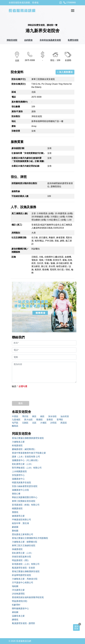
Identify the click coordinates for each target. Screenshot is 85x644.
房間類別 (16, 233)
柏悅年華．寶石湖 (20, 523)
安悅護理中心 (18, 475)
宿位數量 (16, 107)
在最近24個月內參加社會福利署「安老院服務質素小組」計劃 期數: (28, 160)
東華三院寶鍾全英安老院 (24, 501)
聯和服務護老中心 (20, 608)
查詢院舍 (76, 627)
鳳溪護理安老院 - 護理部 (23, 623)
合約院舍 (28, 40)
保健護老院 (17, 549)
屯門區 (15, 423)
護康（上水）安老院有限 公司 (26, 457)
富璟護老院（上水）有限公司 (26, 564)
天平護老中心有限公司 (23, 583)
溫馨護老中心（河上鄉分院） (26, 460)
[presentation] (32, 394)
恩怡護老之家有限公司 (23, 534)
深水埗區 (52, 416)
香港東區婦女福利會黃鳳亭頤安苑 (28, 597)
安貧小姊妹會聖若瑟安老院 (25, 486)
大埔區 (43, 423)
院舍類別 (16, 116)
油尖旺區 (65, 416)
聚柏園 (15, 531)
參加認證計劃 (18, 148)
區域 (14, 92)
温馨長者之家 (18, 616)
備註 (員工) (17, 225)
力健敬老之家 (18, 442)
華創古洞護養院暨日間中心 (25, 497)
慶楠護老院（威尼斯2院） (24, 449)
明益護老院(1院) (20, 601)
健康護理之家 (18, 516)
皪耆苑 (15, 620)
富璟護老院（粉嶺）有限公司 (26, 505)
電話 (14, 97)
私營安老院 (73, 40)
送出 (21, 403)
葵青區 (50, 420)
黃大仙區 (28, 420)
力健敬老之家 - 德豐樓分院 (25, 542)
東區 (34, 416)
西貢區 (64, 423)
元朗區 (25, 423)
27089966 (70, 3)
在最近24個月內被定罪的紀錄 (25, 166)
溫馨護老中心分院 (20, 490)
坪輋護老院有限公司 (21, 520)
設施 (14, 257)
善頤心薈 (16, 494)
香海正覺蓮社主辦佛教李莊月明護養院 (30, 538)
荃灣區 (60, 420)
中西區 (15, 416)
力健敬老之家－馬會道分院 (25, 579)
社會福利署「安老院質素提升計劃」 (29, 153)
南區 (42, 416)
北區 (34, 423)
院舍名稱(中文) (19, 79)
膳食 (14, 126)
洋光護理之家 (18, 590)
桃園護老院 (17, 508)
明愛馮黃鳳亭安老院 (21, 483)
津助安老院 (12, 40)
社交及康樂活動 (19, 238)
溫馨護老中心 (18, 479)
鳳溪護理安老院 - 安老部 (23, 568)
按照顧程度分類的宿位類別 (24, 183)
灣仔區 (25, 416)
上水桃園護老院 (19, 471)
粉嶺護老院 (17, 445)
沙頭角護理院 (18, 594)
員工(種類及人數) (20, 213)
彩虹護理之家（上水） (23, 464)
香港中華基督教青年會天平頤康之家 (29, 453)
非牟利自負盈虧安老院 (50, 40)
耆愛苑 (15, 512)
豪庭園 (15, 527)
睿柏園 (15, 612)
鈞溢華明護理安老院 (21, 575)
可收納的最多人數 (20, 196)
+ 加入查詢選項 (65, 72)
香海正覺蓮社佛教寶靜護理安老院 (28, 438)
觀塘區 (40, 420)
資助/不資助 (17, 111)
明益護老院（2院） (21, 560)
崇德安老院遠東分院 (21, 557)
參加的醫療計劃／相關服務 (20, 250)
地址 (14, 121)
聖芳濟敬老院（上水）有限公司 (27, 468)
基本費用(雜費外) (20, 102)
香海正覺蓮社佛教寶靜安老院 (26, 571)
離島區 (15, 426)
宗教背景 (16, 131)
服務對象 (16, 191)
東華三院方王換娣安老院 (24, 546)
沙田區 (53, 423)
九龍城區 (16, 420)
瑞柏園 (15, 586)
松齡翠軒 (16, 605)
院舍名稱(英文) (19, 84)
